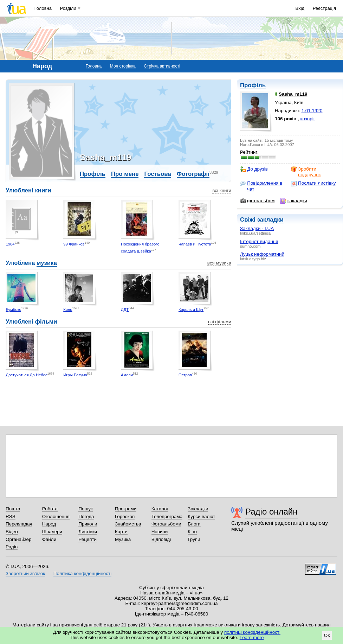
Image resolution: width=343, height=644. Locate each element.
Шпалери (52, 532)
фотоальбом (257, 201)
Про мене (125, 174)
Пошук (86, 509)
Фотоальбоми (166, 524)
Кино (68, 310)
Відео (12, 532)
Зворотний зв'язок (25, 573)
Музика (123, 539)
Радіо (12, 547)
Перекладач (19, 524)
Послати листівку (313, 183)
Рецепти (88, 539)
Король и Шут (191, 310)
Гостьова (157, 174)
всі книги (222, 190)
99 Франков (74, 244)
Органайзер (18, 539)
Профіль (253, 85)
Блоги (194, 524)
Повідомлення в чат (261, 186)
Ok (327, 635)
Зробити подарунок (306, 172)
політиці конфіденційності (252, 632)
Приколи (88, 524)
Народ (49, 524)
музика (47, 263)
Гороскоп (125, 517)
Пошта (13, 509)
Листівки (88, 532)
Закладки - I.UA (257, 228)
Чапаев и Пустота (195, 244)
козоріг (308, 119)
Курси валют (201, 517)
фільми (46, 322)
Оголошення (56, 517)
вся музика (219, 263)
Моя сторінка (123, 66)
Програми (126, 509)
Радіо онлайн (271, 512)
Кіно (192, 532)
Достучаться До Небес (26, 375)
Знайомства (128, 524)
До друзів (254, 169)
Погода (86, 517)
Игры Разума (75, 375)
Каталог (160, 509)
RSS (11, 517)
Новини (160, 532)
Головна (43, 8)
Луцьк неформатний (262, 254)
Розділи (68, 8)
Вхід (300, 8)
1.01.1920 (312, 111)
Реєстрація (324, 8)
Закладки (198, 509)
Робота (50, 509)
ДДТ (125, 310)
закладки (293, 201)
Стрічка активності (162, 66)
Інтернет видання (259, 241)
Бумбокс (13, 310)
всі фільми (220, 322)
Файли (49, 539)
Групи (194, 539)
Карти (121, 532)
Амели (127, 375)
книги (43, 190)
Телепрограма (167, 517)
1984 (10, 244)
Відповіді (161, 539)
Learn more (252, 637)
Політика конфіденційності (82, 573)
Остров (185, 375)
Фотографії (193, 174)
